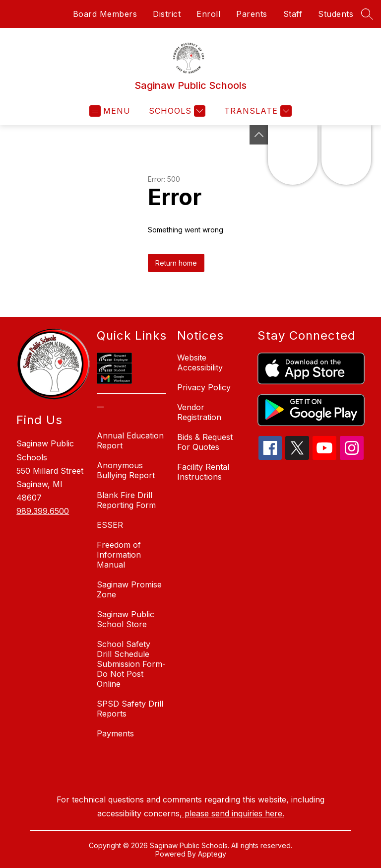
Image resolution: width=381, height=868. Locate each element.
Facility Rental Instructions (203, 472)
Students (336, 14)
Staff (293, 14)
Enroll (208, 14)
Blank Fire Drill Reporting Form (126, 500)
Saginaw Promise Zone (129, 589)
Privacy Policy (204, 387)
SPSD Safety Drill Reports (130, 709)
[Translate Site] (257, 111)
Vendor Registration (199, 412)
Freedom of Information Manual (119, 555)
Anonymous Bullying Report (126, 470)
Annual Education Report (130, 440)
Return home (176, 263)
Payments (115, 733)
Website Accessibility (200, 362)
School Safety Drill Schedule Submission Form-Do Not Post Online (131, 664)
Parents (252, 14)
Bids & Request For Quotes (205, 442)
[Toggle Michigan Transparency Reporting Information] (259, 135)
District (167, 14)
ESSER (110, 525)
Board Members (105, 14)
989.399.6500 (43, 511)
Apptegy (212, 854)
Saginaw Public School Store (126, 619)
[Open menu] (110, 111)
